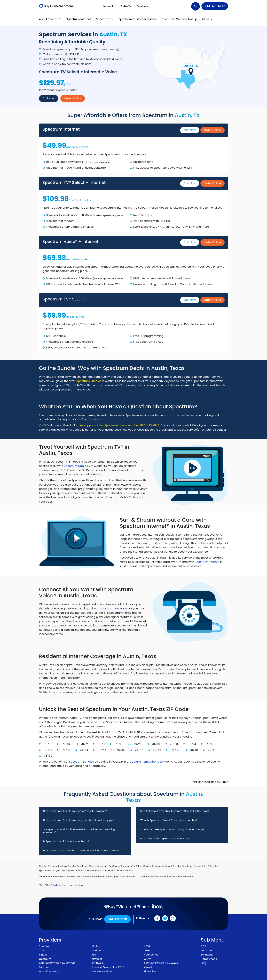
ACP (203, 946)
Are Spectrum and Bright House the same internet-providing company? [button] (79, 831)
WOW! (148, 959)
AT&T (147, 946)
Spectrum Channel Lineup (179, 19)
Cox (41, 950)
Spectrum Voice (111, 609)
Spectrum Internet (79, 19)
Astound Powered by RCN (108, 967)
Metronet (45, 967)
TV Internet (208, 955)
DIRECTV (149, 950)
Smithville (98, 963)
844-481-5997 (215, 6)
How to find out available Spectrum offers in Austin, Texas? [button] (175, 811)
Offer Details (51, 885)
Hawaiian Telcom (50, 971)
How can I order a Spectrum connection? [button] (165, 838)
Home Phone (209, 959)
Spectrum (45, 946)
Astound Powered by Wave (161, 963)
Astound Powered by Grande (57, 963)
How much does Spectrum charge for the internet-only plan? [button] (79, 820)
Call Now (49, 98)
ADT (94, 955)
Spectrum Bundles (89, 381)
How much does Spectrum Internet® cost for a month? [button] (75, 811)
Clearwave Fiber (102, 971)
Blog (204, 963)
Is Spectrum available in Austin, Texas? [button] (66, 841)
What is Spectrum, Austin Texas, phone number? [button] (169, 820)
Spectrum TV (105, 19)
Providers (142, 6)
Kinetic (43, 955)
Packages (207, 950)
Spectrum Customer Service (138, 19)
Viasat (148, 967)
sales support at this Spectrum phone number (108, 425)
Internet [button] (108, 6)
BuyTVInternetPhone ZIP (148, 762)
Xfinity (95, 946)
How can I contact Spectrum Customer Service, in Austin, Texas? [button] (81, 851)
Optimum (45, 959)
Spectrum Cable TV (77, 466)
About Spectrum (50, 19)
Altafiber (97, 959)
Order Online (73, 98)
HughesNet (151, 955)
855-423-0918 (150, 425)
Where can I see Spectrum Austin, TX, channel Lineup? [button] (172, 829)
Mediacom (98, 950)
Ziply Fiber (150, 971)
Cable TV (126, 6)
